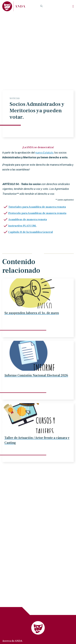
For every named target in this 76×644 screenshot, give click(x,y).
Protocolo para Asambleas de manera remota (37, 213)
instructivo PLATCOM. (22, 226)
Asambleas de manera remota (28, 219)
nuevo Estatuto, (45, 153)
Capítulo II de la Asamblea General (31, 232)
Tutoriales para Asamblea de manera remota (37, 207)
